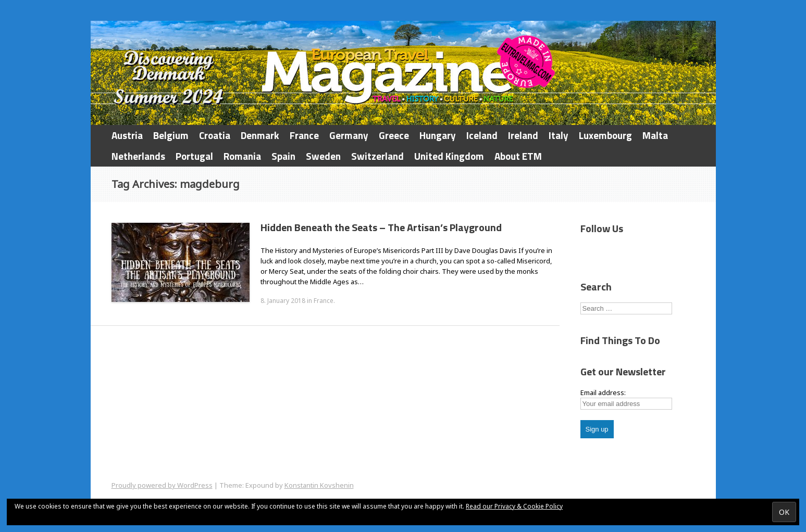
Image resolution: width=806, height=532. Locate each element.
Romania (242, 156)
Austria (127, 135)
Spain (283, 156)
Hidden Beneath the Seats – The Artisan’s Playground (381, 227)
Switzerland (377, 156)
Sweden (323, 156)
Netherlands (138, 156)
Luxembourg (605, 135)
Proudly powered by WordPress (162, 485)
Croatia (215, 135)
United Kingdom (449, 156)
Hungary (438, 135)
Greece (394, 135)
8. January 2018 (283, 301)
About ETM (518, 156)
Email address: (603, 392)
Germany (349, 135)
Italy (559, 135)
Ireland (523, 135)
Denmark (260, 135)
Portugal (194, 156)
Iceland (482, 135)
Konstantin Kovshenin (319, 485)
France (304, 135)
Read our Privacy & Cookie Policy (514, 506)
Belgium (171, 135)
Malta (655, 135)
